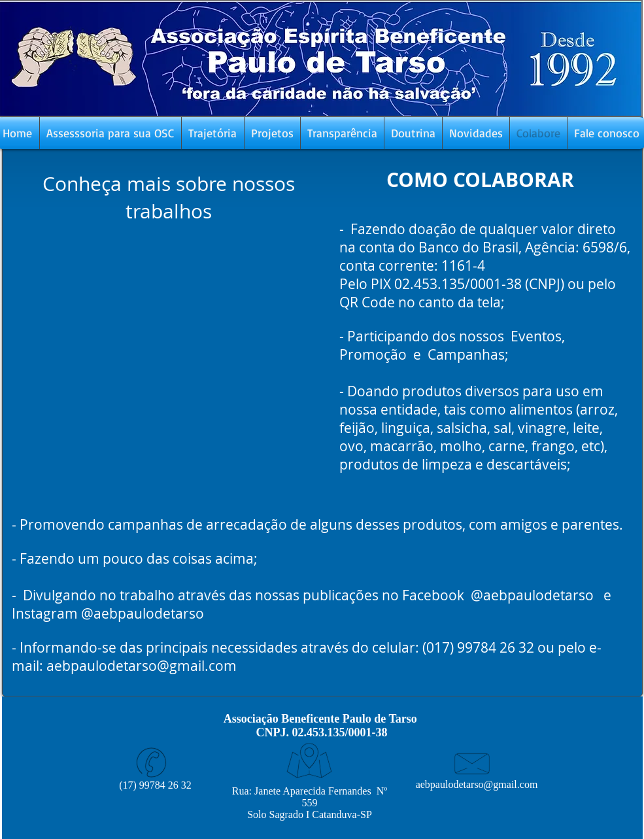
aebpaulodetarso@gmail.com (142, 666)
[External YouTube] (169, 355)
